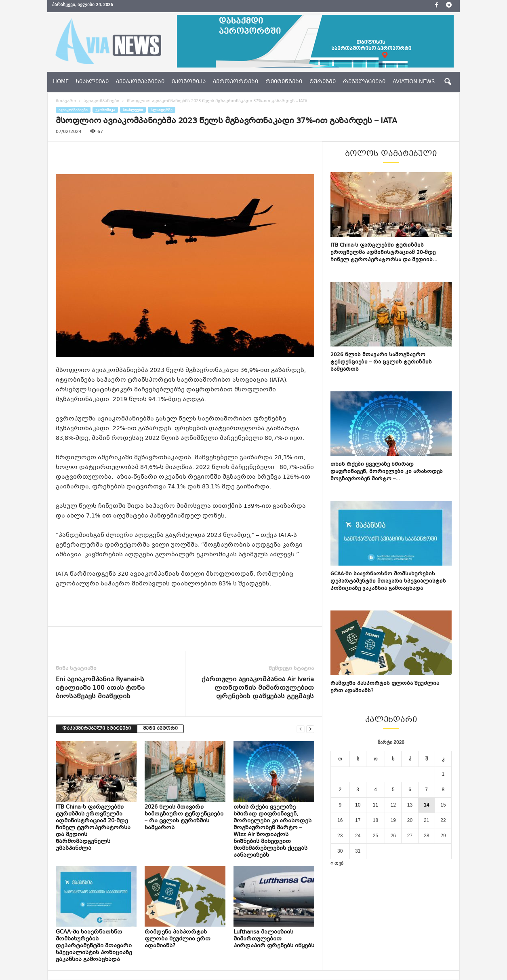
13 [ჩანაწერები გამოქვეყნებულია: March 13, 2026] (410, 805)
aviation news (414, 82)
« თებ (337, 864)
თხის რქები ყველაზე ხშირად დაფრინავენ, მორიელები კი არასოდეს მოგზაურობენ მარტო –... (387, 472)
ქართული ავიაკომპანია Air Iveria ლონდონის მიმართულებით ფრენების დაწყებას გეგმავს (258, 689)
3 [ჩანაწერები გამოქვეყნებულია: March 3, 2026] (358, 790)
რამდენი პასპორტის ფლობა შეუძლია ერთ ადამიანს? (178, 940)
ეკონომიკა (189, 82)
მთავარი (66, 102)
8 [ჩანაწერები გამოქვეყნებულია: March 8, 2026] (443, 790)
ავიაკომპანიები (140, 82)
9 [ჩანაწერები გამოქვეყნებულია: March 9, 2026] (340, 805)
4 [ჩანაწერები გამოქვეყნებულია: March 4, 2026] (376, 790)
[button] (448, 82)
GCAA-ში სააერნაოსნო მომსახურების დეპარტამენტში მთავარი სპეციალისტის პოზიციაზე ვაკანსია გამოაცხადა (94, 946)
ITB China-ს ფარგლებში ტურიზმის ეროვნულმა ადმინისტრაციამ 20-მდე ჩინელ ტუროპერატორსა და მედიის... (384, 253)
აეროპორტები (236, 82)
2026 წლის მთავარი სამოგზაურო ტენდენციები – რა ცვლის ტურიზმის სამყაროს (184, 818)
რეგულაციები (364, 82)
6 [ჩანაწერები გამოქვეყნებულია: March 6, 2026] (410, 790)
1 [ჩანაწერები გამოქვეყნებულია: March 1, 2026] (443, 775)
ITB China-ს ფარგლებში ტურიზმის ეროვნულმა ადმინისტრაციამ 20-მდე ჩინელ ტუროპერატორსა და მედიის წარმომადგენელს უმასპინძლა (93, 828)
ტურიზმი (323, 82)
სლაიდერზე (162, 110)
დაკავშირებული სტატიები (97, 729)
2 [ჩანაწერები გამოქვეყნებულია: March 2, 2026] (340, 790)
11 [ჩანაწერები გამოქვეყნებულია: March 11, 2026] (376, 805)
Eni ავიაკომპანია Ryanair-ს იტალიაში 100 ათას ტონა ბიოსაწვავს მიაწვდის (100, 689)
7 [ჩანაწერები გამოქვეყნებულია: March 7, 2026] (426, 790)
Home (61, 82)
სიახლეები (92, 82)
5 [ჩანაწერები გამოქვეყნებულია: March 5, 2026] (393, 790)
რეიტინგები (284, 82)
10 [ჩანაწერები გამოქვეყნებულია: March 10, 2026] (358, 805)
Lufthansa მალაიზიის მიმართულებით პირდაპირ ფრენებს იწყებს (274, 940)
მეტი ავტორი (160, 729)
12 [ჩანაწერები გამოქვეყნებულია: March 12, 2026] (393, 805)
